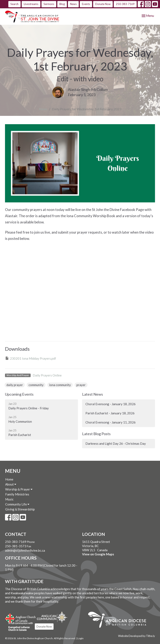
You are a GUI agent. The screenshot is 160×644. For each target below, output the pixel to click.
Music (9, 499)
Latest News (92, 394)
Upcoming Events (19, 394)
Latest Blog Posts (96, 434)
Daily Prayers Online (47, 375)
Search (14, 4)
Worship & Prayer (19, 489)
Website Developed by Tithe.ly (137, 636)
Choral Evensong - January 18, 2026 (111, 404)
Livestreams (31, 4)
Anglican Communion (52, 617)
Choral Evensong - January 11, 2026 (111, 422)
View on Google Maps (98, 554)
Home (9, 479)
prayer (81, 385)
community (36, 385)
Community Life (17, 504)
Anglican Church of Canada (21, 618)
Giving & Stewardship (20, 509)
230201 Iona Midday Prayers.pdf (31, 358)
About (11, 484)
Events (86, 4)
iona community (60, 385)
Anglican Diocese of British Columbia (119, 620)
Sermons (49, 4)
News (73, 4)
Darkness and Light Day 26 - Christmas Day (116, 443)
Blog (62, 4)
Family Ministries (17, 494)
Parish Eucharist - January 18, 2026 (110, 413)
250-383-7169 (125, 4)
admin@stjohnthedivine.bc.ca (25, 550)
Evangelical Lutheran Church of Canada (19, 627)
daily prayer (15, 385)
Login (81, 638)
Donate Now (103, 4)
